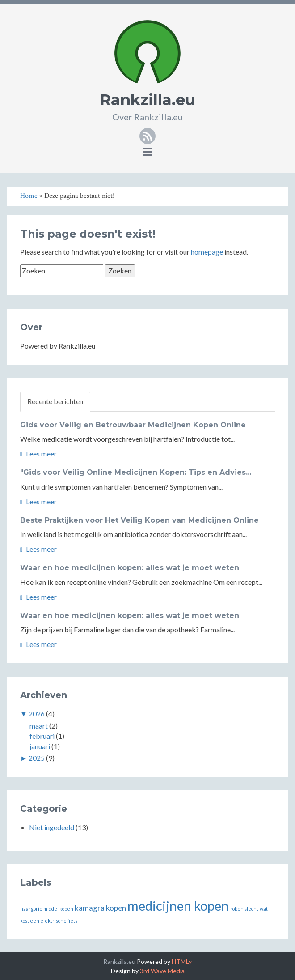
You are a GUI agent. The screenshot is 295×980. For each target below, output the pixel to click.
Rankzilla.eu (147, 100)
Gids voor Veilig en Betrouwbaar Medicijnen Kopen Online (133, 425)
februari (42, 736)
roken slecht (244, 909)
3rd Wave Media (162, 971)
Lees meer (38, 454)
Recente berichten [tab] (55, 401)
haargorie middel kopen (47, 909)
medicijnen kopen (178, 905)
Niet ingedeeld (52, 827)
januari (40, 746)
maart (39, 726)
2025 (37, 758)
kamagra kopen (100, 908)
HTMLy (182, 961)
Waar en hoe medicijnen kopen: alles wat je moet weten (130, 568)
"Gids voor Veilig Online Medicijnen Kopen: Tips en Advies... (136, 472)
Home (29, 196)
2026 (37, 714)
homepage (207, 252)
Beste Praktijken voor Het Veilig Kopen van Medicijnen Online (139, 520)
